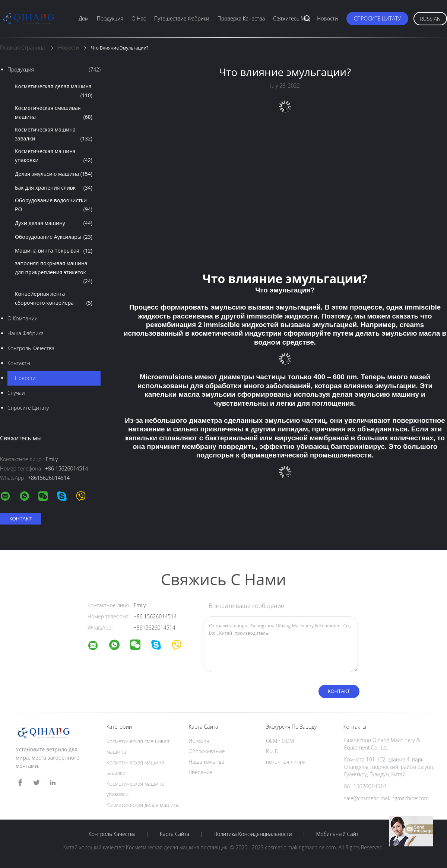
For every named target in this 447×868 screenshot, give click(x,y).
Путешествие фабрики (182, 18)
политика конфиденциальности (253, 834)
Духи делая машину (54, 223)
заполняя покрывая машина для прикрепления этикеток (54, 273)
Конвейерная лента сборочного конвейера (54, 299)
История (199, 741)
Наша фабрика (26, 333)
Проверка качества (241, 18)
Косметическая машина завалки (54, 134)
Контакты (19, 363)
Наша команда (206, 762)
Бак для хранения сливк (54, 188)
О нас (139, 18)
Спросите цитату (378, 18)
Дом (84, 18)
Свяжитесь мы (291, 18)
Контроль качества (31, 348)
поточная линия (286, 762)
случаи (16, 393)
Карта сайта (175, 834)
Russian (430, 19)
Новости (327, 18)
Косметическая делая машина (54, 91)
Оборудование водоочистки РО (54, 205)
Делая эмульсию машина (54, 174)
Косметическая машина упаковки (54, 156)
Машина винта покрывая (54, 251)
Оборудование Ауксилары (54, 237)
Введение (200, 772)
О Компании (23, 318)
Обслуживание (207, 751)
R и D (272, 751)
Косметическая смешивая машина (54, 113)
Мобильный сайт (337, 834)
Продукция (110, 18)
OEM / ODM (280, 741)
